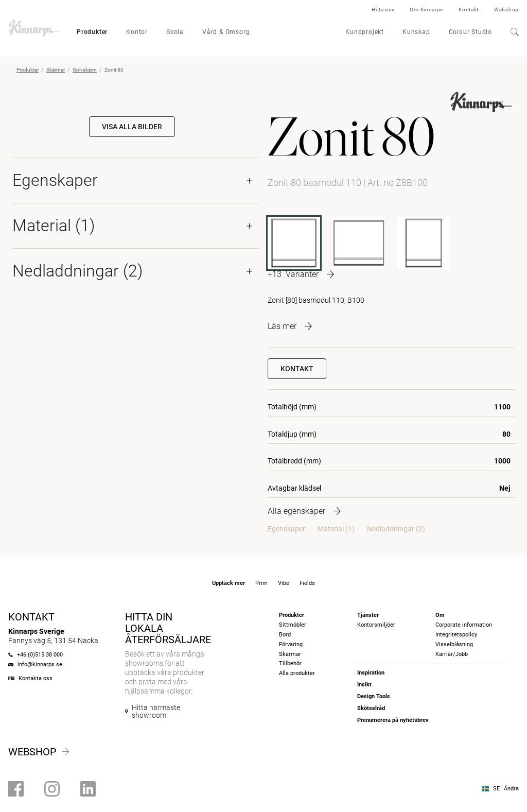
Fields (307, 583)
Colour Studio (470, 32)
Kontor (137, 32)
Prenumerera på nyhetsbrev (393, 720)
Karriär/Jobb (452, 654)
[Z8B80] (424, 243)
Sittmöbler (293, 625)
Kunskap (416, 32)
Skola (175, 32)
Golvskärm (85, 70)
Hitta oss (383, 10)
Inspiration (371, 673)
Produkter (92, 32)
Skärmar (56, 70)
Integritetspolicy (456, 635)
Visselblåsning (454, 644)
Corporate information (464, 625)
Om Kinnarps (426, 10)
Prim (261, 583)
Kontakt (469, 10)
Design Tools (374, 696)
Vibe (284, 583)
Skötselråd (371, 708)
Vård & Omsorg (226, 32)
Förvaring (291, 644)
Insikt (364, 685)
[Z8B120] (359, 243)
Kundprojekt (365, 32)
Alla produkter (297, 673)
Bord (285, 635)
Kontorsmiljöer (376, 625)
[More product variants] (301, 274)
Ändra (511, 789)
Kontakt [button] (297, 369)
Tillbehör (290, 663)
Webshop (506, 10)
